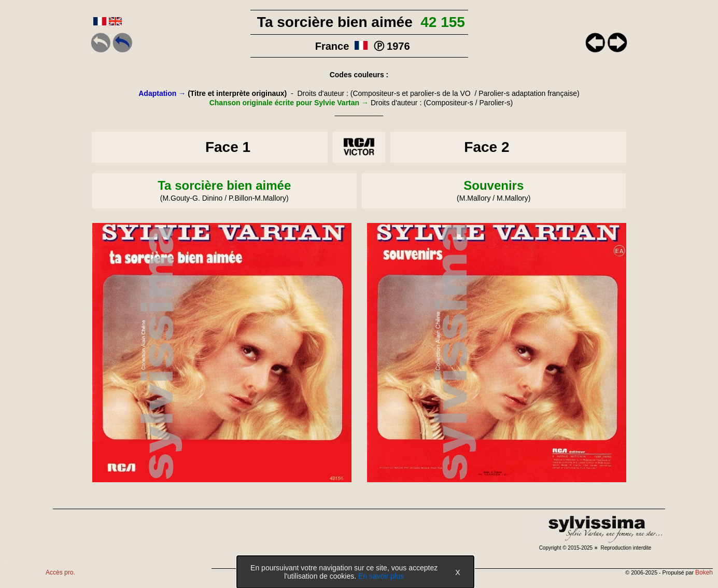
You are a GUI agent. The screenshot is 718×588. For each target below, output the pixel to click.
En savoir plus (381, 576)
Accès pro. (60, 572)
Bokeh (704, 572)
